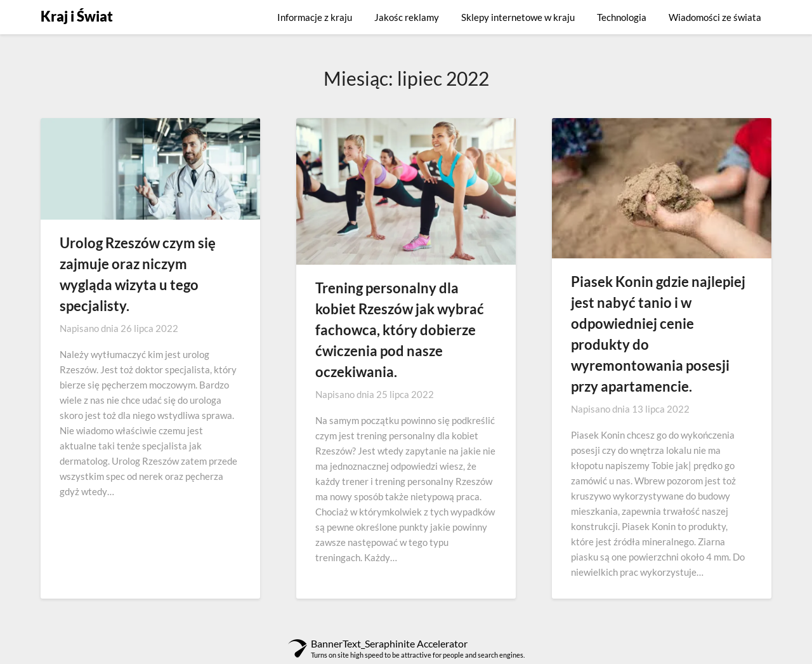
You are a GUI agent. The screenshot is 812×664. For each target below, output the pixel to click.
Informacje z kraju (315, 17)
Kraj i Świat (77, 16)
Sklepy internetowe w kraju (518, 17)
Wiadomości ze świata (715, 17)
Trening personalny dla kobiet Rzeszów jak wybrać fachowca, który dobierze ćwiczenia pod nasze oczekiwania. (400, 330)
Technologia (622, 17)
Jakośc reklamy (407, 17)
